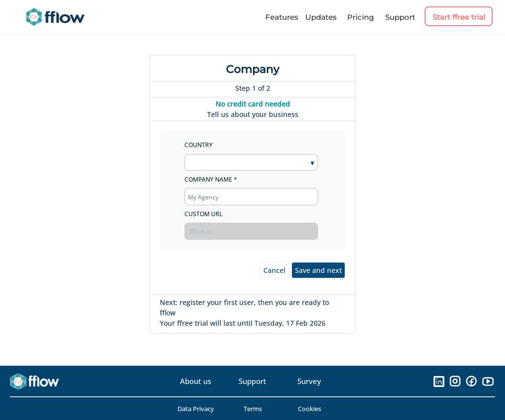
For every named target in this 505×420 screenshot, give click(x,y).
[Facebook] (471, 381)
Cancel (274, 270)
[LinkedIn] (439, 381)
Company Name (208, 179)
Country (198, 145)
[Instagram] (455, 381)
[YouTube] (488, 381)
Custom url (203, 214)
